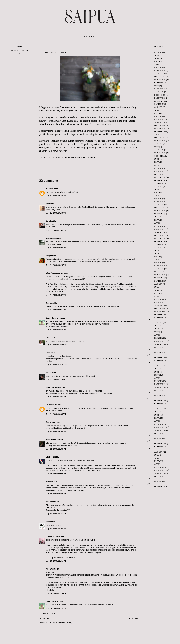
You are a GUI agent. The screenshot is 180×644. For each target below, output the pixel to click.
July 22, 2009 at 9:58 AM (56, 432)
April (157, 64)
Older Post (134, 619)
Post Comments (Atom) (62, 623)
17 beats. (50, 189)
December (160, 77)
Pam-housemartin (54, 388)
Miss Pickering (52, 440)
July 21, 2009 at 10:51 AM (56, 365)
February (160, 71)
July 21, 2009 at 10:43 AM (56, 345)
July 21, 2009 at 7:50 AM (56, 230)
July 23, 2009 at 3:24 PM (56, 593)
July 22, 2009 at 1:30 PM (56, 449)
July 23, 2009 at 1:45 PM (56, 561)
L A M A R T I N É (53, 536)
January (159, 74)
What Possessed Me (55, 273)
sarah (48, 522)
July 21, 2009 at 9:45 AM (56, 330)
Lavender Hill (52, 405)
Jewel (49, 338)
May (157, 61)
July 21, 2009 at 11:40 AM (56, 379)
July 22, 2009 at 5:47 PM (56, 514)
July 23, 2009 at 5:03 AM (56, 529)
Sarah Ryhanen (53, 318)
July (157, 55)
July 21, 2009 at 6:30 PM (56, 414)
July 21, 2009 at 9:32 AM (56, 295)
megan (49, 256)
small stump (51, 238)
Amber (49, 373)
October (159, 101)
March (158, 52)
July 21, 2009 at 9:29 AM (56, 265)
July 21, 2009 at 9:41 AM (56, 310)
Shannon (50, 457)
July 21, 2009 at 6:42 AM (56, 196)
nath (48, 204)
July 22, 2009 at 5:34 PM (56, 474)
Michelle (50, 482)
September (160, 83)
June (157, 58)
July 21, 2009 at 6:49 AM (56, 213)
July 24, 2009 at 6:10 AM (56, 608)
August (158, 107)
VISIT (19, 50)
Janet (48, 221)
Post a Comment (50, 613)
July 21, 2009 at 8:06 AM (56, 248)
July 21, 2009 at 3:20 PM (56, 397)
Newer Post (46, 619)
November (160, 80)
